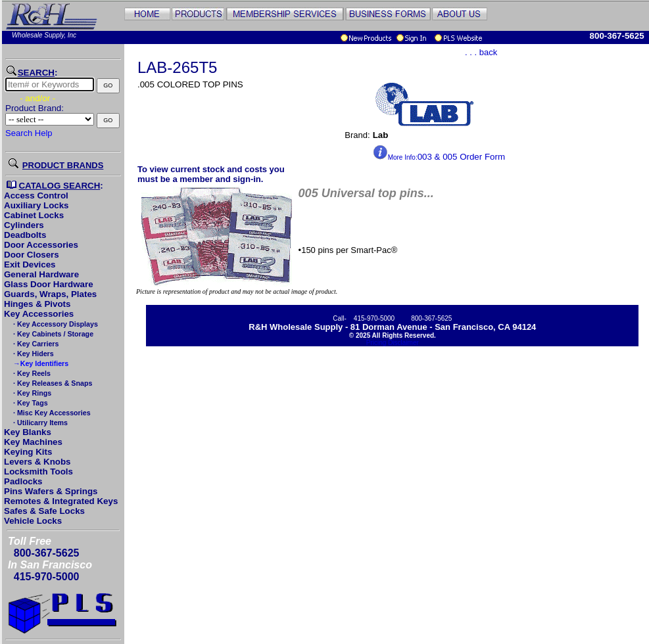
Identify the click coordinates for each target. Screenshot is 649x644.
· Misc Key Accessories (51, 413)
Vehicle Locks (33, 521)
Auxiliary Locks (36, 205)
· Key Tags (29, 403)
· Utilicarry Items (39, 423)
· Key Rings (31, 393)
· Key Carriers (35, 344)
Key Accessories (39, 314)
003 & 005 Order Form (439, 157)
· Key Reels (31, 373)
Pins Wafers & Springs (51, 491)
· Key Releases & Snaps (52, 383)
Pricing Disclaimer (393, 343)
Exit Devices (30, 264)
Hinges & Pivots (37, 304)
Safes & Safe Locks (44, 511)
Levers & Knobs (37, 462)
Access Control (36, 195)
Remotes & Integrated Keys (61, 501)
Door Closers (32, 255)
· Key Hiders (33, 354)
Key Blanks (28, 432)
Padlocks (23, 481)
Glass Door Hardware (49, 284)
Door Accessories (41, 245)
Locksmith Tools (38, 471)
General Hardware (41, 274)
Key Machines (33, 442)
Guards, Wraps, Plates (50, 294)
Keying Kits (28, 452)
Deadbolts (25, 235)
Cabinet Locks (34, 215)
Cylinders (24, 225)
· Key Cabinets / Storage (52, 334)
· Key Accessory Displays (55, 324)
